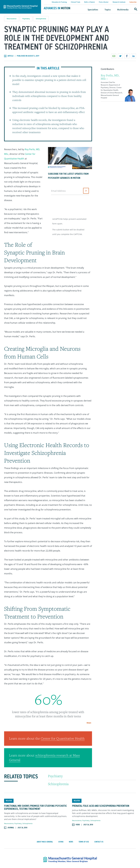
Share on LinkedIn (133, 56)
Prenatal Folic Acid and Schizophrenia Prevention (101, 766)
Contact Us (99, 802)
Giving (61, 802)
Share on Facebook (127, 56)
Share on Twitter (120, 56)
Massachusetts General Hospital (17, 1)
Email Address (58, 191)
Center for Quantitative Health (63, 699)
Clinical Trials (75, 2)
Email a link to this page (114, 56)
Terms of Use (84, 802)
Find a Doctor (104, 2)
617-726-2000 (88, 839)
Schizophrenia (41, 19)
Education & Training (59, 2)
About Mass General (45, 802)
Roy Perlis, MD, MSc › (110, 77)
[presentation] (72, 205)
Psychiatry (26, 19)
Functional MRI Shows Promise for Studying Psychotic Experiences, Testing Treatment (35, 768)
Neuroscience (12, 19)
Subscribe (133, 2)
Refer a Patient (89, 2)
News (71, 802)
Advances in (57, 8)
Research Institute (119, 2)
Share (133, 722)
